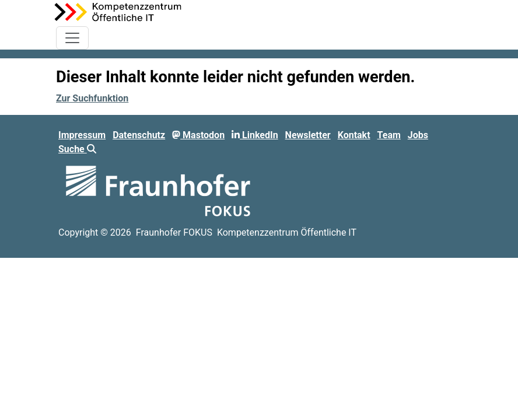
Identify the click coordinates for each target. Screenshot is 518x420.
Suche (77, 149)
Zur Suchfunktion (92, 98)
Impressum (82, 135)
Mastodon (198, 135)
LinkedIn (255, 135)
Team (389, 135)
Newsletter (308, 135)
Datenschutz (139, 135)
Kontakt (354, 135)
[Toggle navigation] (72, 38)
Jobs (418, 135)
